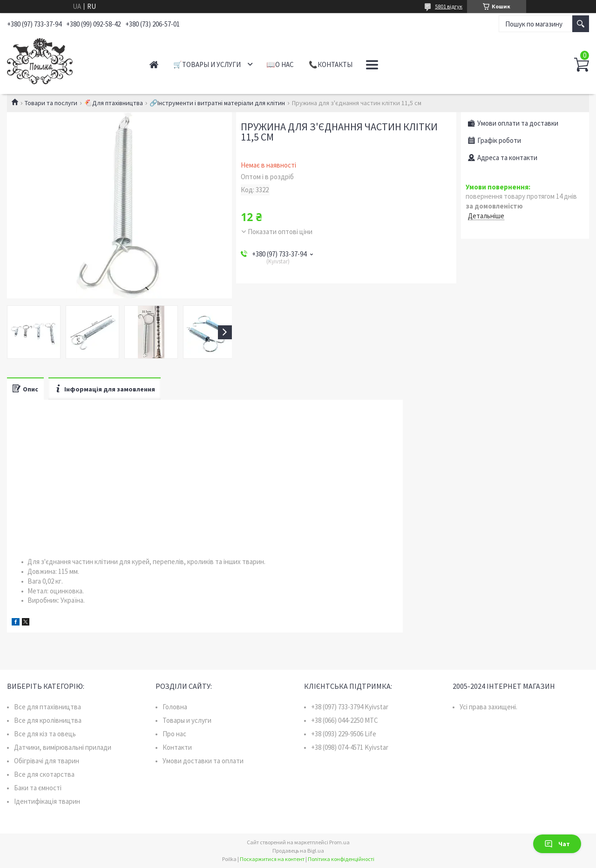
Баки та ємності (38, 788)
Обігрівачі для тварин (47, 761)
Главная (154, 64)
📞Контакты (331, 64)
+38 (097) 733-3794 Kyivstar (350, 707)
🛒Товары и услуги (207, 64)
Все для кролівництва (48, 720)
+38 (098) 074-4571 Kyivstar (350, 747)
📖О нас (280, 64)
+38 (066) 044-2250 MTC (345, 720)
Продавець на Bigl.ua (298, 851)
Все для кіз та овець (45, 734)
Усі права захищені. (488, 707)
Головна (175, 707)
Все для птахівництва (47, 707)
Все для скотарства (44, 774)
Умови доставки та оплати (203, 761)
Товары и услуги (187, 720)
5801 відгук (449, 6)
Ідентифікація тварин (47, 801)
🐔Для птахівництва (114, 103)
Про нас (174, 734)
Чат (557, 844)
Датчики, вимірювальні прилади (63, 747)
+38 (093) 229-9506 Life (344, 734)
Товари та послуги (51, 103)
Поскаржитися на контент (272, 859)
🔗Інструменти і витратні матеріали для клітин (217, 103)
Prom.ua (339, 842)
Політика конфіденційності (341, 859)
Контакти (177, 747)
